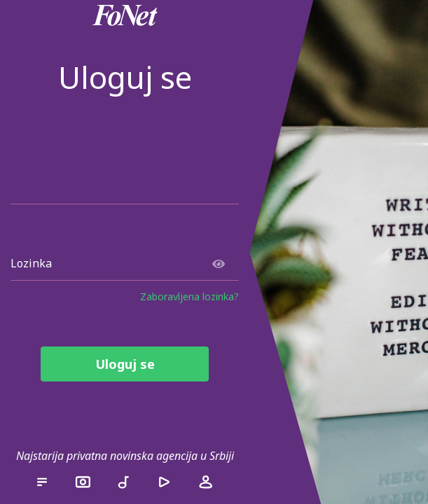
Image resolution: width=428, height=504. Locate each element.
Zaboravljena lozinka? (189, 296)
